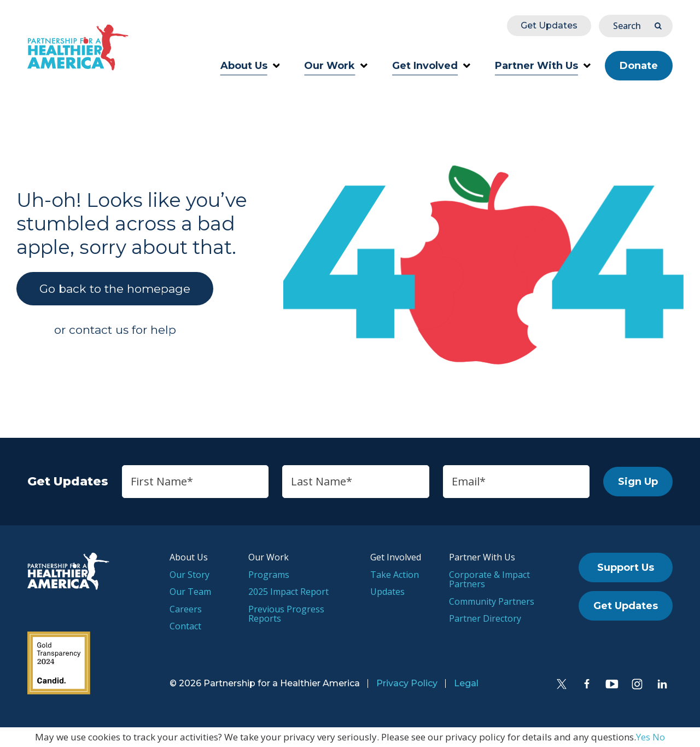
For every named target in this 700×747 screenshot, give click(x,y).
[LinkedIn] (662, 684)
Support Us (626, 568)
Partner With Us (543, 66)
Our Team (190, 592)
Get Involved (431, 66)
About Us (250, 66)
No (659, 737)
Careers (186, 609)
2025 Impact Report (288, 592)
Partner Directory (485, 618)
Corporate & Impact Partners (489, 580)
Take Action (395, 575)
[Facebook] (587, 684)
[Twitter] (562, 684)
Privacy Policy (407, 683)
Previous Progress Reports (286, 614)
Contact (185, 626)
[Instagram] (637, 684)
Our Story (189, 575)
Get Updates (549, 25)
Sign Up (638, 482)
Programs (269, 575)
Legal (466, 683)
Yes (643, 737)
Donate (639, 66)
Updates (387, 592)
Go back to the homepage (115, 289)
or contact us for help (115, 330)
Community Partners (492, 601)
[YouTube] (612, 684)
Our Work (336, 66)
